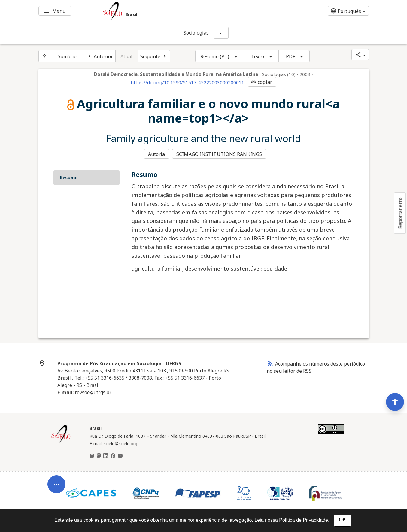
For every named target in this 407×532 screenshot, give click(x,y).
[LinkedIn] (106, 456)
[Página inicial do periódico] (44, 56)
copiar (261, 82)
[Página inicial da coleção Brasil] (61, 442)
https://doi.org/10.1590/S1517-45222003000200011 (187, 82)
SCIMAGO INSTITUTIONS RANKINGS (219, 154)
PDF (290, 56)
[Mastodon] (99, 456)
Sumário (67, 56)
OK (342, 520)
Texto (258, 56)
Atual (127, 56)
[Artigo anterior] (100, 56)
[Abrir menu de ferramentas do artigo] (56, 487)
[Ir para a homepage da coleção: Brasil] (175, 11)
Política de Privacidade (304, 520)
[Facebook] (113, 456)
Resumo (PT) (215, 56)
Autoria (157, 154)
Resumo (69, 178)
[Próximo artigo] (154, 56)
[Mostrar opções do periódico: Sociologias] (221, 33)
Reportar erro (400, 213)
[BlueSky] (92, 456)
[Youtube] (120, 456)
